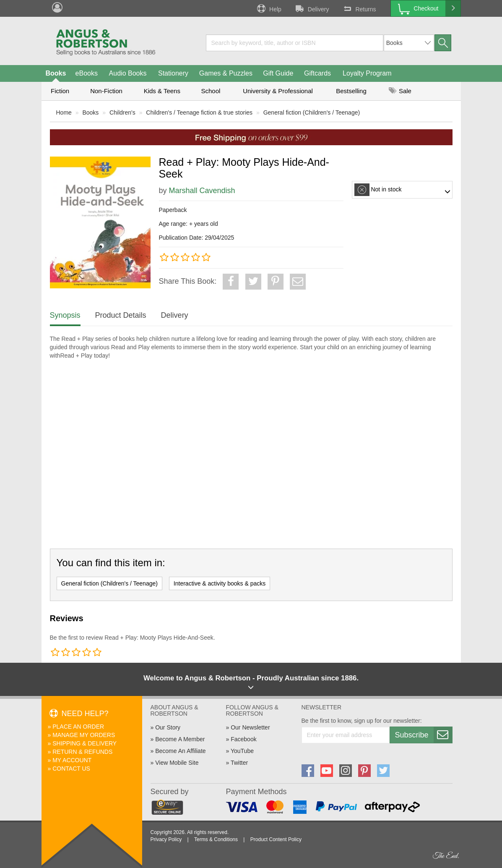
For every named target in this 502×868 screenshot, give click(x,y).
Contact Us (71, 769)
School (211, 91)
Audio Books (128, 73)
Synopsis (65, 315)
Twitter (239, 763)
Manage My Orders (84, 735)
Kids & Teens (162, 91)
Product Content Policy (276, 839)
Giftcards (317, 73)
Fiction (60, 91)
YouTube (242, 751)
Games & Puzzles (226, 73)
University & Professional (278, 91)
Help (268, 8)
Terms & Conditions (216, 839)
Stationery (173, 73)
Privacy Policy (166, 839)
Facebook (243, 739)
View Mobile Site (177, 763)
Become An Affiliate (180, 751)
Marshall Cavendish (202, 191)
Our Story (168, 727)
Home (64, 112)
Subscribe (424, 735)
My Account (72, 760)
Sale (400, 91)
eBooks (87, 73)
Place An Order (78, 727)
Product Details (121, 315)
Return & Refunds (82, 752)
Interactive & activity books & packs (220, 583)
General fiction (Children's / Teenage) (312, 112)
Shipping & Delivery (85, 743)
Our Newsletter (250, 727)
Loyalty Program (367, 73)
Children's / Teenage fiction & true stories (199, 112)
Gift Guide (278, 73)
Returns (359, 8)
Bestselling (351, 91)
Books (56, 73)
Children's (122, 112)
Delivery (312, 8)
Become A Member (180, 739)
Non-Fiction (106, 91)
